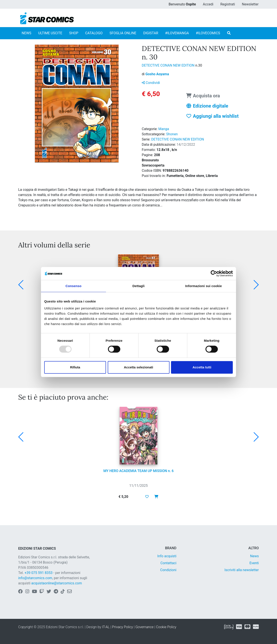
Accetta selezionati (138, 367)
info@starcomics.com (35, 578)
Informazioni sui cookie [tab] (204, 286)
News (254, 556)
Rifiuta (75, 367)
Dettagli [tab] (138, 286)
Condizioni (168, 570)
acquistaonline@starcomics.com (57, 583)
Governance (145, 627)
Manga (164, 129)
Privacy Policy (122, 627)
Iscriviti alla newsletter (242, 570)
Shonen (172, 134)
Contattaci (168, 563)
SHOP (74, 33)
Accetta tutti (202, 367)
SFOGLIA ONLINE (123, 33)
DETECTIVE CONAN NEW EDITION (169, 65)
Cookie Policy (166, 627)
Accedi (208, 4)
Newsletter (250, 4)
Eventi (254, 563)
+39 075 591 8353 (38, 573)
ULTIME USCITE (50, 33)
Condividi (151, 83)
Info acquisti (167, 556)
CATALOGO (94, 33)
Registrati (228, 4)
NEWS (26, 33)
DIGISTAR (151, 33)
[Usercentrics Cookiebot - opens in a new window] (214, 273)
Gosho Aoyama (157, 74)
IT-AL (106, 627)
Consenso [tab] (73, 286)
